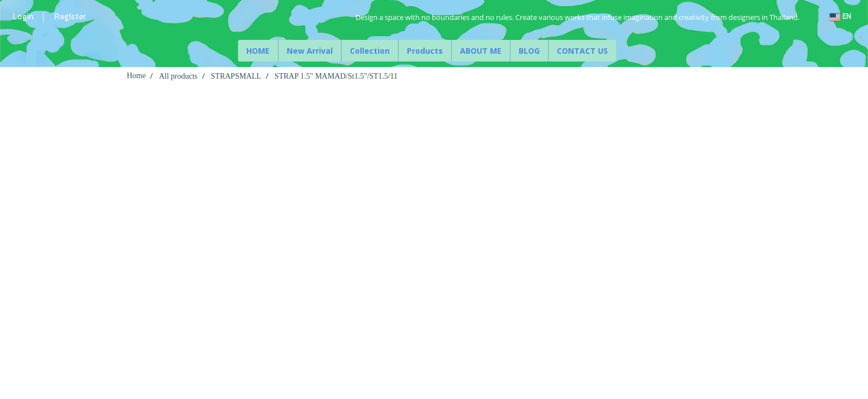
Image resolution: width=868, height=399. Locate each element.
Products (425, 51)
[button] (626, 51)
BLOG (529, 51)
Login (23, 17)
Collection (370, 51)
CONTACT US (582, 51)
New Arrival (310, 51)
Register (70, 17)
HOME (258, 51)
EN (841, 17)
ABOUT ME (481, 51)
